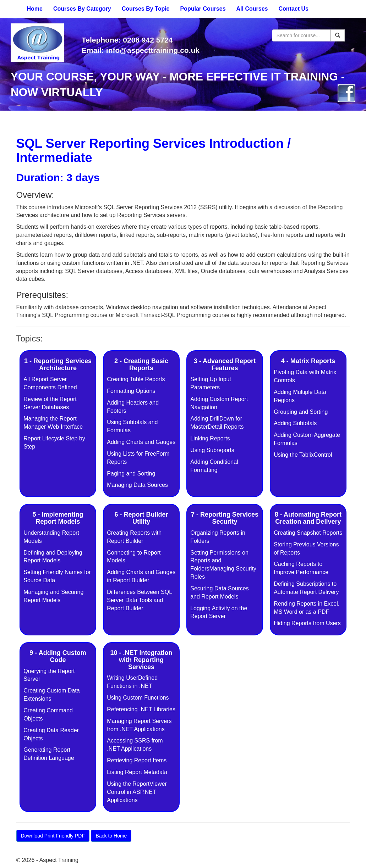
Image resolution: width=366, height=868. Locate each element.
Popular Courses (203, 9)
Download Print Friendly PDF (53, 836)
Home (35, 9)
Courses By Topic (146, 9)
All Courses (252, 9)
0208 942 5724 (148, 40)
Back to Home (111, 836)
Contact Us (293, 9)
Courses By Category (82, 9)
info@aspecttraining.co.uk (153, 50)
